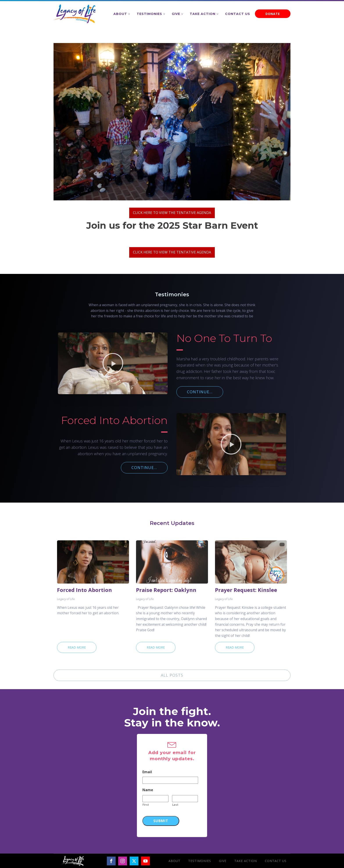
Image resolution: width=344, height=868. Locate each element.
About (120, 14)
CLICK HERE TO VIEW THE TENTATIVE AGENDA (172, 213)
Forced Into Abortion (84, 590)
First (146, 805)
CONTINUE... (200, 392)
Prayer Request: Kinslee (246, 590)
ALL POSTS (172, 675)
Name (148, 790)
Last (175, 805)
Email (147, 772)
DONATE (273, 14)
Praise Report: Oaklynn (166, 590)
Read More (77, 647)
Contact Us (238, 14)
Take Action (203, 14)
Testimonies (149, 14)
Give (176, 14)
